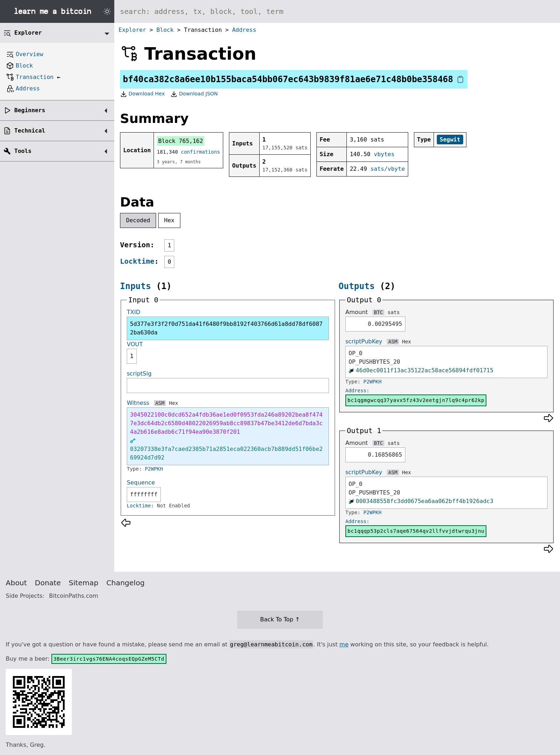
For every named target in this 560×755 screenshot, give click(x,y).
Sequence (141, 483)
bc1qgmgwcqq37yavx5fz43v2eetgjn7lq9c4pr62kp (416, 400)
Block (165, 30)
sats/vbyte (387, 169)
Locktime (137, 261)
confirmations (201, 152)
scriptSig (139, 374)
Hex (169, 220)
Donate (48, 583)
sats (394, 312)
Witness (138, 403)
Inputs (136, 286)
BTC (378, 312)
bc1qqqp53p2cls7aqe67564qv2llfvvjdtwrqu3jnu (416, 531)
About (16, 583)
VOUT (135, 344)
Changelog (126, 583)
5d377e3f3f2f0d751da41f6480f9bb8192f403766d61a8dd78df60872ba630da (226, 328)
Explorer (132, 30)
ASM (160, 403)
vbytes (384, 154)
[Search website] (337, 11)
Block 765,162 (181, 141)
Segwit (450, 140)
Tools (23, 151)
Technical (30, 131)
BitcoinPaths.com (74, 596)
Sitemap (84, 583)
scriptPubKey (364, 341)
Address (244, 30)
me (344, 644)
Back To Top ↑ (280, 619)
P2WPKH (154, 469)
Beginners (30, 110)
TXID (134, 312)
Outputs (357, 286)
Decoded (138, 220)
